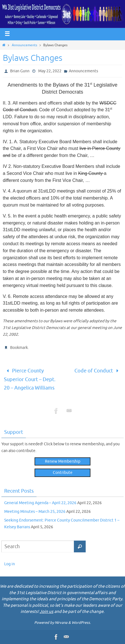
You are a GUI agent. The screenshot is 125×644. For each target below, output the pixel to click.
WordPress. (81, 623)
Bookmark (19, 348)
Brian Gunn (20, 71)
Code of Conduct (98, 371)
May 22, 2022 (50, 71)
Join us (46, 612)
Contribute (63, 473)
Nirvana (61, 623)
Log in (10, 564)
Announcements (24, 45)
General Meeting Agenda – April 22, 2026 (40, 503)
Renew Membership (63, 461)
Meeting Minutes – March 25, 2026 (35, 512)
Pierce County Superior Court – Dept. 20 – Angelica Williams (30, 379)
